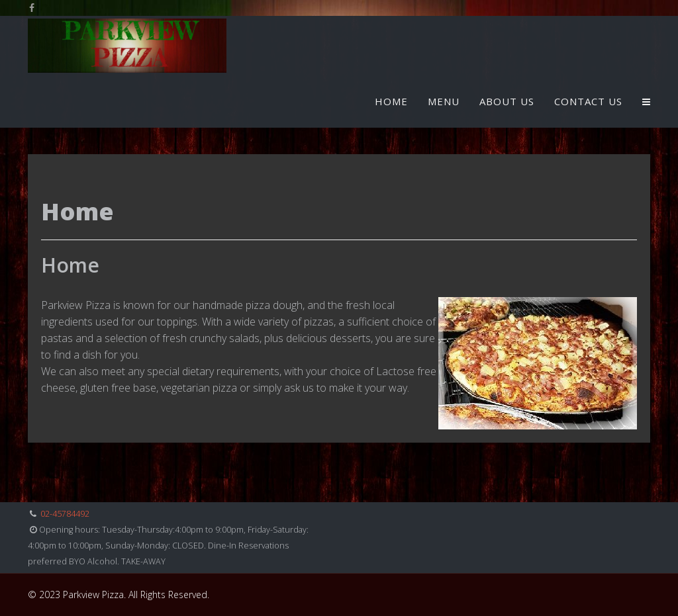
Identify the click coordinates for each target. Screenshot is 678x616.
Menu (444, 101)
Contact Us (588, 101)
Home (391, 101)
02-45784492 (65, 514)
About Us (507, 101)
